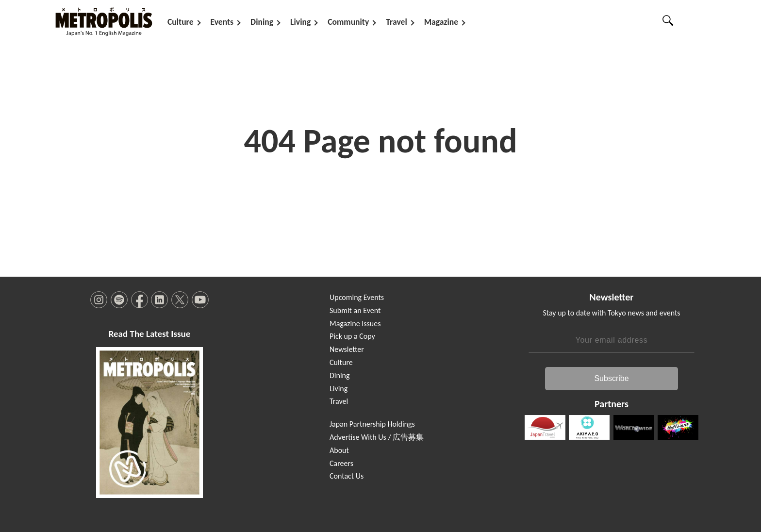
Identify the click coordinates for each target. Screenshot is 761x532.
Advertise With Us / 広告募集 (377, 437)
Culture (181, 22)
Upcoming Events (357, 297)
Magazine (441, 22)
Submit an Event (355, 310)
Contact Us (347, 476)
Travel (396, 22)
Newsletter (347, 349)
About (339, 450)
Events (222, 22)
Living (300, 22)
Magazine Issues (355, 324)
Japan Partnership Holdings (372, 424)
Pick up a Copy (352, 336)
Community (348, 22)
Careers (341, 463)
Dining (262, 22)
